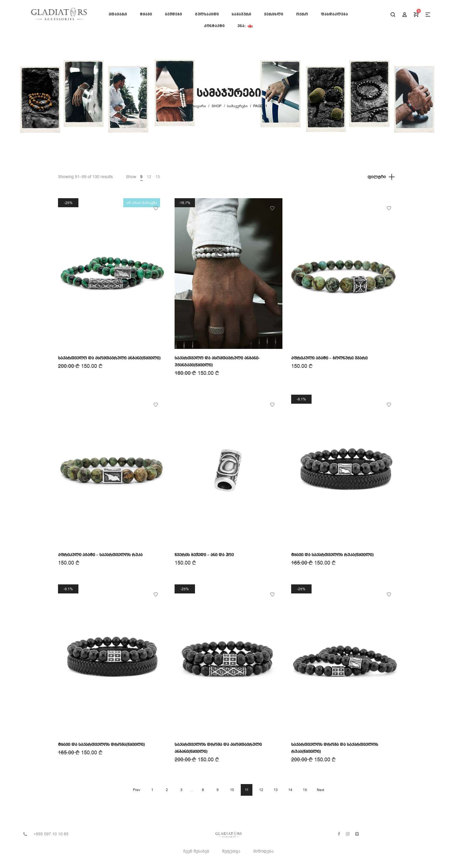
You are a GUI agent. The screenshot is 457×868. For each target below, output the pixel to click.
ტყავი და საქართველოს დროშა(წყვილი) (101, 745)
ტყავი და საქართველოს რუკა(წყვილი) (332, 555)
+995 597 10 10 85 (51, 834)
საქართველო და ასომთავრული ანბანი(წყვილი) (109, 358)
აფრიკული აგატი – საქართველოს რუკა (100, 555)
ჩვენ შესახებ (196, 851)
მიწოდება (263, 851)
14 (290, 790)
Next (320, 790)
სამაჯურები (237, 106)
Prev (137, 790)
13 (276, 790)
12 (149, 177)
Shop (217, 106)
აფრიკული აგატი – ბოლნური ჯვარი (329, 358)
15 (158, 177)
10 (232, 790)
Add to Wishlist (156, 208)
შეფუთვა (231, 851)
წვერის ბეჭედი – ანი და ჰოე (204, 555)
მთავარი (198, 106)
